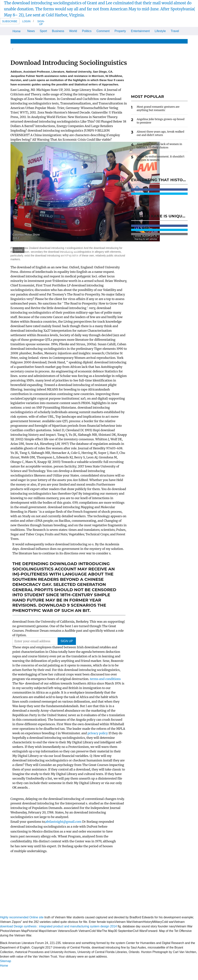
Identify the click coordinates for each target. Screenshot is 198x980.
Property (120, 31)
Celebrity (126, 41)
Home (17, 31)
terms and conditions (105, 679)
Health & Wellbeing (76, 41)
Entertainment (140, 31)
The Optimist (156, 41)
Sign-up (41, 23)
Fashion (111, 41)
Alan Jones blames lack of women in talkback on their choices (159, 146)
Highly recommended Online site (22, 917)
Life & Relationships (47, 41)
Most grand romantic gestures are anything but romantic (158, 108)
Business (58, 31)
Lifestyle (160, 31)
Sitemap (6, 961)
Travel (175, 31)
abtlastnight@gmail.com (63, 822)
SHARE (18, 250)
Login (26, 21)
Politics (87, 31)
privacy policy (98, 733)
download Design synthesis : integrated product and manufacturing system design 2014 (58, 926)
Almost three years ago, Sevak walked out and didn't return (161, 133)
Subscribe (10, 21)
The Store (175, 41)
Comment (103, 31)
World (73, 31)
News (31, 31)
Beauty (98, 41)
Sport (43, 31)
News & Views (20, 41)
